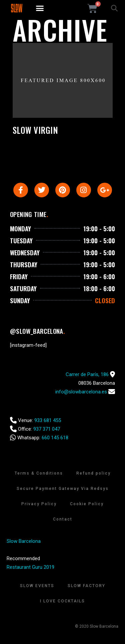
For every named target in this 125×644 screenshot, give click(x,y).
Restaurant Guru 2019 (30, 567)
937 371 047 (47, 429)
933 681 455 (48, 420)
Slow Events (37, 586)
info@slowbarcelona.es (81, 392)
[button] (40, 8)
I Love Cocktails (62, 601)
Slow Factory (86, 586)
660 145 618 (55, 438)
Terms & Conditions (39, 473)
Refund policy (93, 473)
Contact (63, 519)
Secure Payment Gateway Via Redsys (63, 489)
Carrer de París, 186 (87, 374)
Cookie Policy (87, 504)
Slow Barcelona (24, 541)
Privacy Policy (39, 504)
